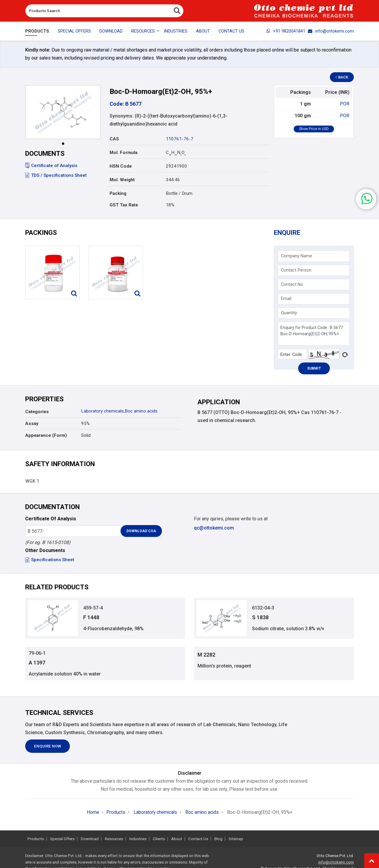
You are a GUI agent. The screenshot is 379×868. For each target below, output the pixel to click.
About (203, 31)
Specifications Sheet (50, 561)
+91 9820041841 (286, 31)
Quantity (289, 313)
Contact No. (293, 285)
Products (37, 31)
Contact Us (231, 31)
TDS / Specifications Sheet (56, 175)
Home (92, 813)
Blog (218, 839)
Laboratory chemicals (102, 412)
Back (342, 77)
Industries (176, 31)
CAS (114, 139)
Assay (32, 424)
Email (286, 299)
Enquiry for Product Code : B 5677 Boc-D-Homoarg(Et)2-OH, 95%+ (314, 334)
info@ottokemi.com (331, 31)
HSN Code (121, 166)
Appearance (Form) (46, 436)
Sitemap (236, 839)
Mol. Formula (123, 153)
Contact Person (297, 271)
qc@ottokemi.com (214, 529)
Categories (37, 413)
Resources (114, 839)
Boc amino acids (141, 412)
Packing (118, 193)
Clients (159, 839)
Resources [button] (143, 31)
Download (111, 31)
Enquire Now (48, 748)
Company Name (297, 256)
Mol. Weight (122, 180)
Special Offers (74, 31)
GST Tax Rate (124, 205)
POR (345, 104)
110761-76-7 (180, 139)
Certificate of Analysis (51, 166)
